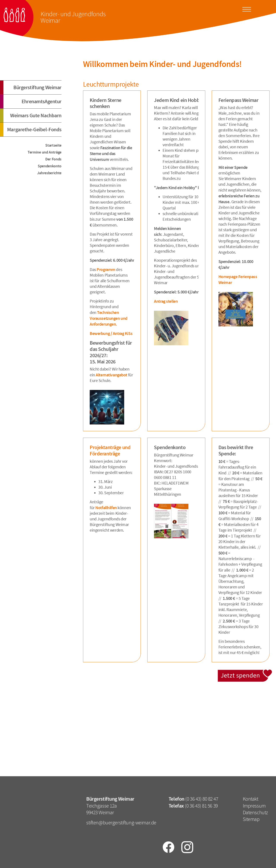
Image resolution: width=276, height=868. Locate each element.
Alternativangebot (112, 375)
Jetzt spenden (245, 672)
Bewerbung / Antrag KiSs (111, 333)
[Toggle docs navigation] (247, 9)
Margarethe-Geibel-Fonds (34, 130)
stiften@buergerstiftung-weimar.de (121, 823)
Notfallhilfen (106, 508)
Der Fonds (53, 159)
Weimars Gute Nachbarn (36, 116)
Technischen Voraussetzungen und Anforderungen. (109, 318)
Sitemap (251, 819)
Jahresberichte (49, 173)
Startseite (53, 145)
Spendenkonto (50, 166)
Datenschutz (255, 813)
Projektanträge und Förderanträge (110, 451)
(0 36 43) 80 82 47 (202, 799)
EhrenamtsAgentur (42, 101)
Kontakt (251, 799)
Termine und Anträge (45, 152)
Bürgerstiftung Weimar (37, 87)
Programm (106, 269)
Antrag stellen (166, 301)
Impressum (254, 806)
